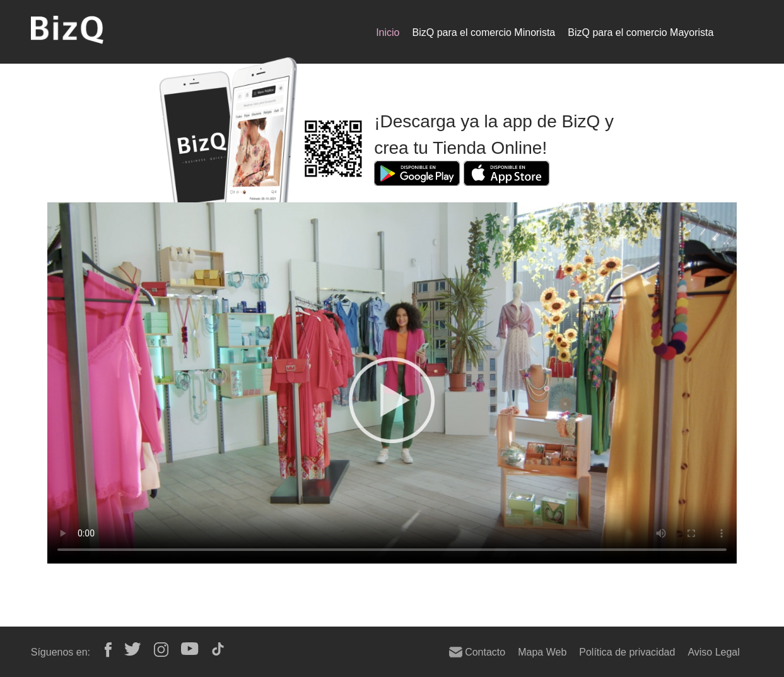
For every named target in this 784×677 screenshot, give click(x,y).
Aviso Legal (713, 652)
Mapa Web (542, 652)
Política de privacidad (627, 652)
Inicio (388, 32)
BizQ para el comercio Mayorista (641, 32)
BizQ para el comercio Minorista (484, 32)
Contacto (477, 652)
